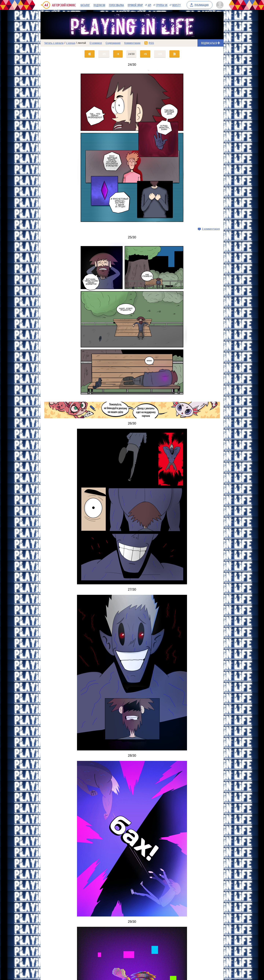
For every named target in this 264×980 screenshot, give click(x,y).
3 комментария (211, 229)
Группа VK (162, 5)
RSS (151, 43)
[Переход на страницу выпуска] (132, 148)
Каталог (85, 5)
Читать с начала (54, 43)
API (149, 5)
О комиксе (96, 43)
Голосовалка (116, 5)
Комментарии (132, 43)
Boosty (176, 5)
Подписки (99, 5)
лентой (82, 43)
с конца (71, 43)
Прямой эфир (135, 5)
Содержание (113, 43)
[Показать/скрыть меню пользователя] (219, 5)
